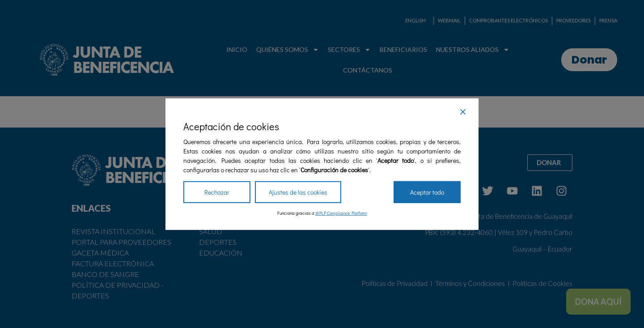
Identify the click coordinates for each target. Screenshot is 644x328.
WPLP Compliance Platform (341, 213)
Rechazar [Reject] (217, 192)
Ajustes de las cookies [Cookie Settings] (298, 192)
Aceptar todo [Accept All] (427, 192)
